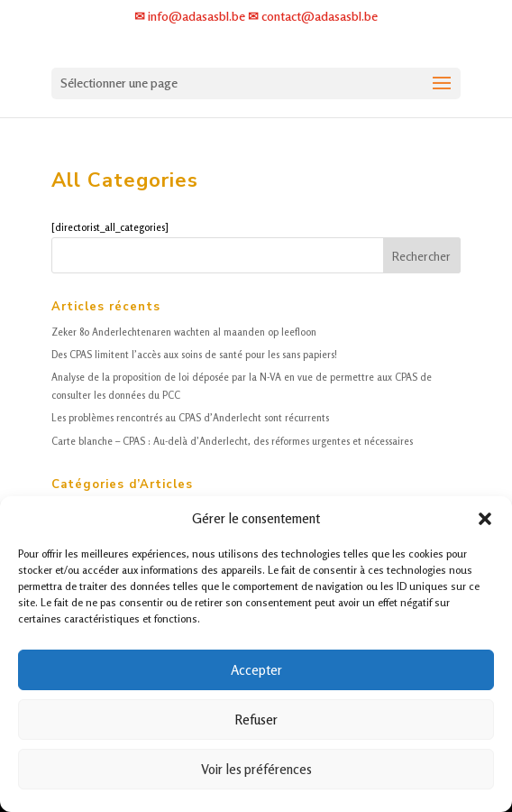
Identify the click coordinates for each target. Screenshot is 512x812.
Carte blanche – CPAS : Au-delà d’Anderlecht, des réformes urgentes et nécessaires (232, 441)
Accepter (256, 670)
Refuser (256, 720)
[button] (485, 519)
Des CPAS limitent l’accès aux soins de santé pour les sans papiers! (194, 355)
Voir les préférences (256, 769)
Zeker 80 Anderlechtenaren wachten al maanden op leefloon (184, 332)
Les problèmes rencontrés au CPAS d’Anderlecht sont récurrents (190, 418)
